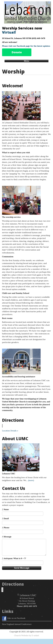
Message (7, 537)
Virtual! (9, 32)
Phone (6, 528)
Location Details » (10, 431)
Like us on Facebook (14, 618)
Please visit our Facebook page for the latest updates (26, 46)
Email (5, 519)
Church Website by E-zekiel (26, 635)
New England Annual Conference (17, 624)
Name (5, 509)
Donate (17, 52)
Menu (26, 61)
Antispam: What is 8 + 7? (14, 558)
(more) (31, 480)
